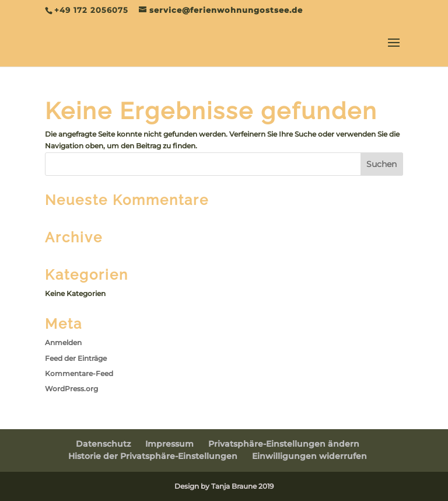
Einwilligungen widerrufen (309, 456)
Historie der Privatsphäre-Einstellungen (153, 456)
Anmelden (63, 342)
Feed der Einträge (76, 358)
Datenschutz (103, 444)
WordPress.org (71, 389)
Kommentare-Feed (79, 373)
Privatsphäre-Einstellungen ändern (284, 444)
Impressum (169, 444)
